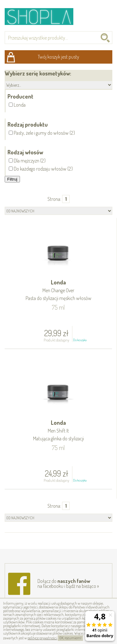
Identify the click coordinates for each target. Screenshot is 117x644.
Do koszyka (80, 340)
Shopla (43, 16)
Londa (58, 291)
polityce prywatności (42, 638)
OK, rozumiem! (70, 638)
